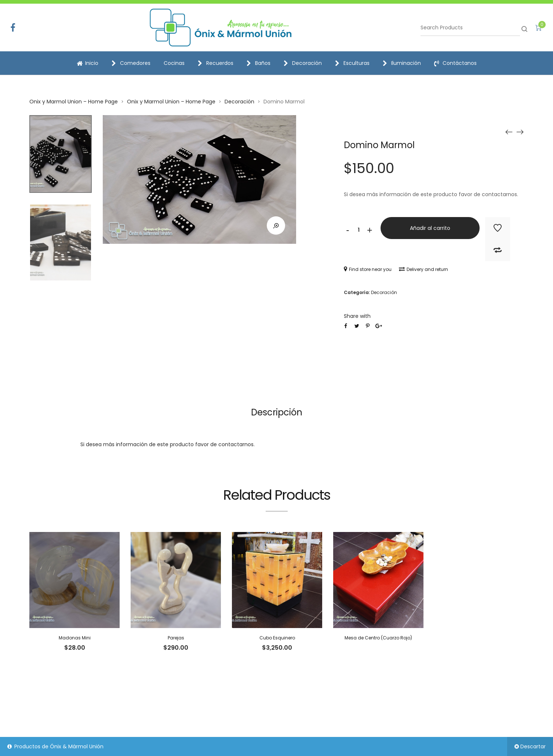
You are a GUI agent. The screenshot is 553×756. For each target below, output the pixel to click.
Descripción (277, 412)
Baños (259, 63)
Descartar (533, 746)
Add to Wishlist (498, 228)
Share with (357, 316)
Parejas (176, 638)
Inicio (88, 63)
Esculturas (352, 63)
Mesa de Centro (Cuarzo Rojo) (378, 638)
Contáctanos (455, 63)
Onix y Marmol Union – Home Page (74, 102)
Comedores (131, 63)
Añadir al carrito (430, 228)
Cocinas (174, 63)
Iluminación (402, 63)
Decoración (303, 63)
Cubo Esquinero (277, 638)
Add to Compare (498, 250)
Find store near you (368, 269)
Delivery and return (423, 269)
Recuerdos (216, 63)
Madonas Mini (75, 638)
